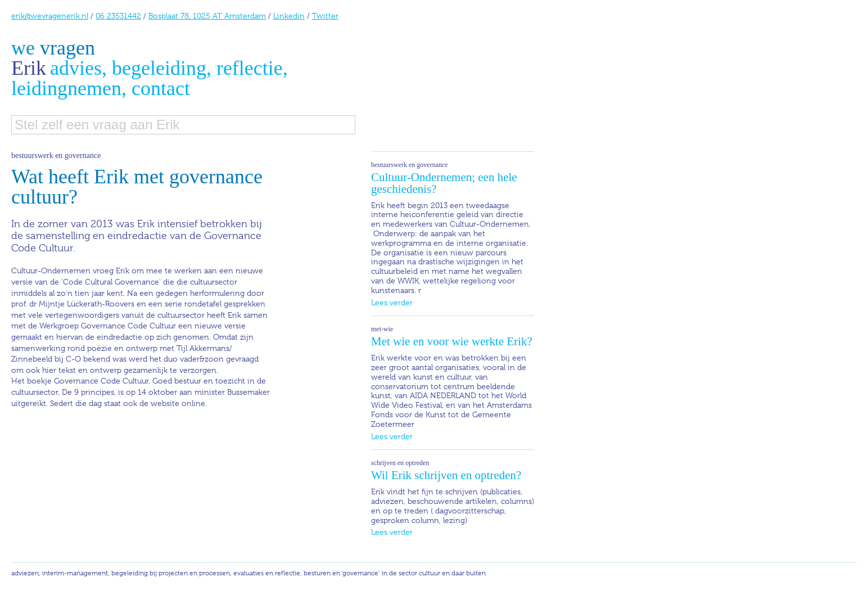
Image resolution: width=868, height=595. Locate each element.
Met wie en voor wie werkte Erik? (452, 341)
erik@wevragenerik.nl (50, 16)
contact (161, 88)
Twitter (325, 16)
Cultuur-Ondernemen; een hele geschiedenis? (444, 183)
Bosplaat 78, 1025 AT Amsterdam (207, 16)
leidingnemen (66, 88)
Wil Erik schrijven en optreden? (446, 475)
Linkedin (289, 16)
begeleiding (159, 68)
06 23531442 (118, 16)
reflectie (250, 68)
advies (76, 68)
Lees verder (392, 303)
